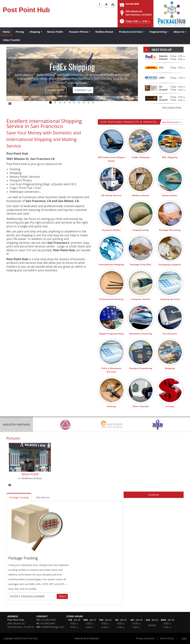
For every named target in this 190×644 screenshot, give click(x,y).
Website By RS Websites (87, 638)
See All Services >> (172, 122)
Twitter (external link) (106, 4)
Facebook (154, 495)
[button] (134, 22)
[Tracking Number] (33, 596)
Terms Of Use (167, 638)
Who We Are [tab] (43, 497)
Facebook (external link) (100, 4)
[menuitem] (6, 32)
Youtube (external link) (113, 4)
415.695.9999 (132, 4)
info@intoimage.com (53, 627)
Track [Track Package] (62, 596)
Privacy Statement (145, 638)
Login (184, 638)
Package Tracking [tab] (19, 497)
